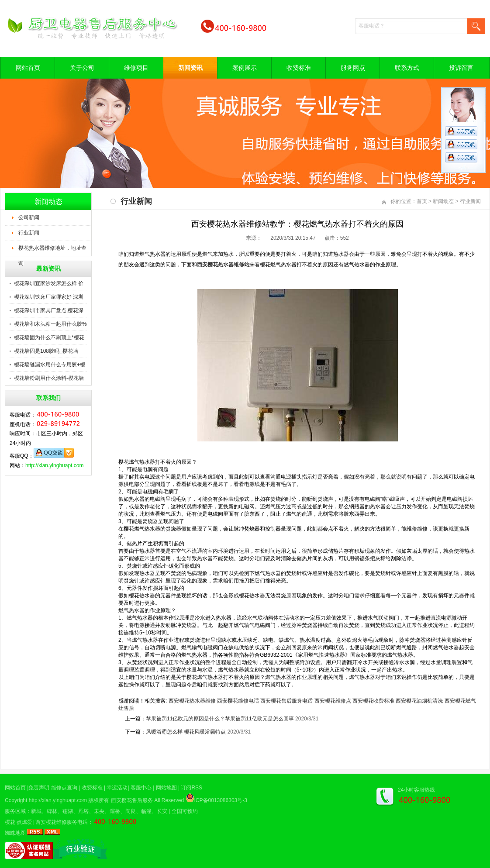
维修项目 (136, 68)
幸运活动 (117, 788)
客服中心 (141, 788)
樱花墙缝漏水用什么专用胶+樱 (50, 365)
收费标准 (299, 68)
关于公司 (82, 68)
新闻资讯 (190, 68)
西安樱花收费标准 (373, 701)
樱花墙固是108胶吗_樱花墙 (46, 351)
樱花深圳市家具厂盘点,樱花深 (49, 310)
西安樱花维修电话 (238, 701)
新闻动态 (443, 201)
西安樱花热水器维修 (192, 701)
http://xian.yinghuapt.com (54, 465)
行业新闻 (29, 233)
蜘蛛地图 (15, 833)
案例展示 (245, 68)
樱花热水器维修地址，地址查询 (52, 251)
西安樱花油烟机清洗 (419, 701)
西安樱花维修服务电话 (62, 822)
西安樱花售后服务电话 (286, 701)
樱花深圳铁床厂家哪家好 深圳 (49, 297)
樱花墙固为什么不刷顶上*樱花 (49, 338)
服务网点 (353, 68)
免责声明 (39, 788)
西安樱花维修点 (333, 701)
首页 (422, 201)
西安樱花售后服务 (132, 800)
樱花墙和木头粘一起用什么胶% (50, 324)
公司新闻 (29, 217)
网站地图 (166, 788)
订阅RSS (192, 788)
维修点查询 (64, 788)
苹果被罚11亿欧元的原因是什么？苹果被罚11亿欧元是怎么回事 (220, 719)
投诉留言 (461, 68)
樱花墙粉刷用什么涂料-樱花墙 (49, 378)
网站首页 (28, 68)
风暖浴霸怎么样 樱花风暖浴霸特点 (186, 732)
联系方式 (407, 68)
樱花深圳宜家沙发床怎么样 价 (49, 283)
